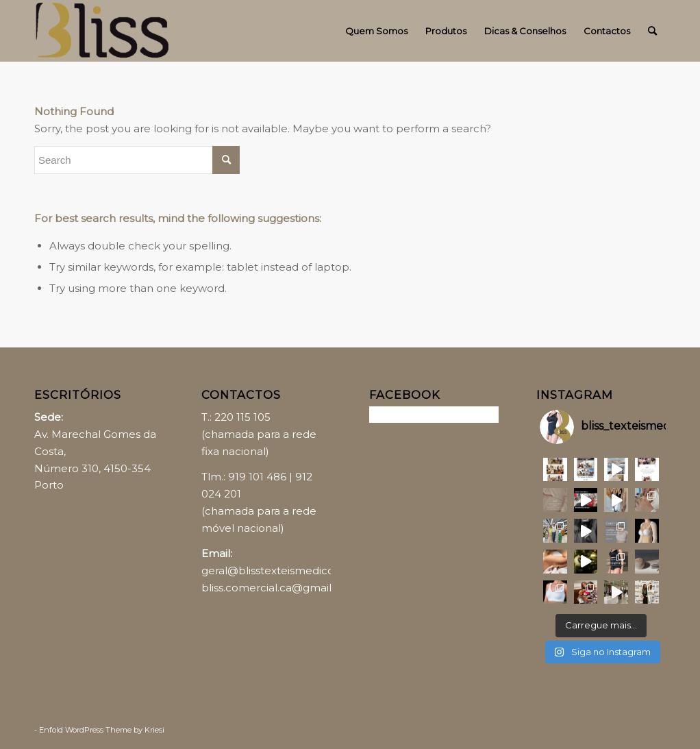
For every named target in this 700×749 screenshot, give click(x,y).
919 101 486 (257, 477)
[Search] (652, 31)
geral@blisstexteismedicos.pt (277, 570)
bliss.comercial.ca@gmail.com (279, 588)
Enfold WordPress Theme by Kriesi (102, 730)
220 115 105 (242, 417)
